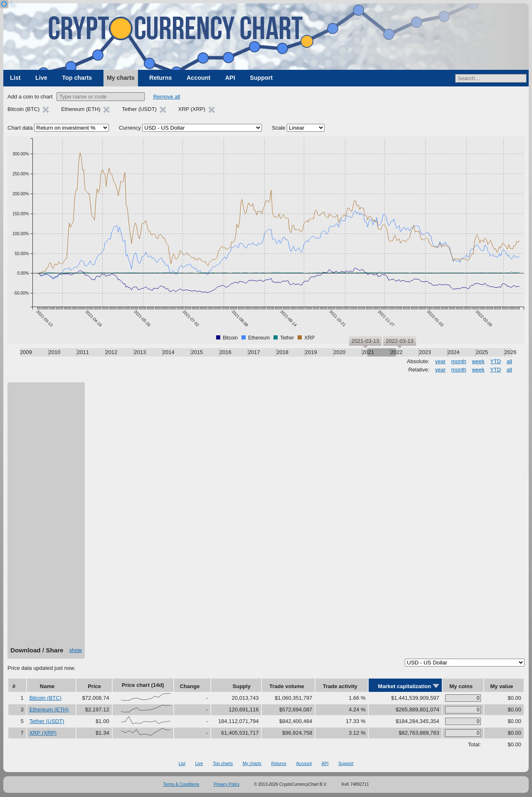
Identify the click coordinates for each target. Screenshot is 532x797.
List (15, 78)
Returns (160, 78)
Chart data (20, 128)
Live (41, 78)
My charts (121, 78)
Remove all (166, 97)
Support (261, 78)
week (478, 361)
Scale (279, 128)
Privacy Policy (227, 784)
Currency (130, 128)
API (230, 78)
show (76, 650)
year (440, 361)
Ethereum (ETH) (49, 710)
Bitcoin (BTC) (46, 698)
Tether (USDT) (47, 721)
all (509, 361)
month (459, 361)
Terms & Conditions (181, 784)
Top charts (77, 78)
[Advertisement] (46, 517)
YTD (495, 361)
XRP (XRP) (43, 733)
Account (198, 78)
